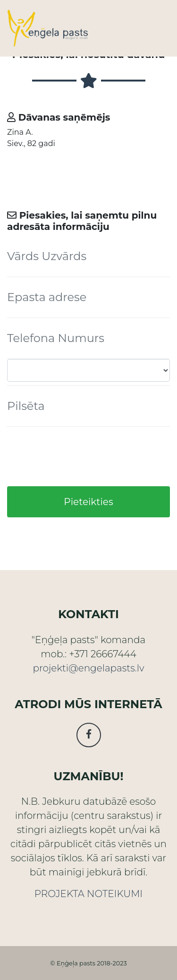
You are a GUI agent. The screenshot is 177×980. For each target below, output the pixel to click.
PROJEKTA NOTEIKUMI (88, 894)
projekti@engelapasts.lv (88, 668)
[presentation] (79, 457)
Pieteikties (88, 502)
